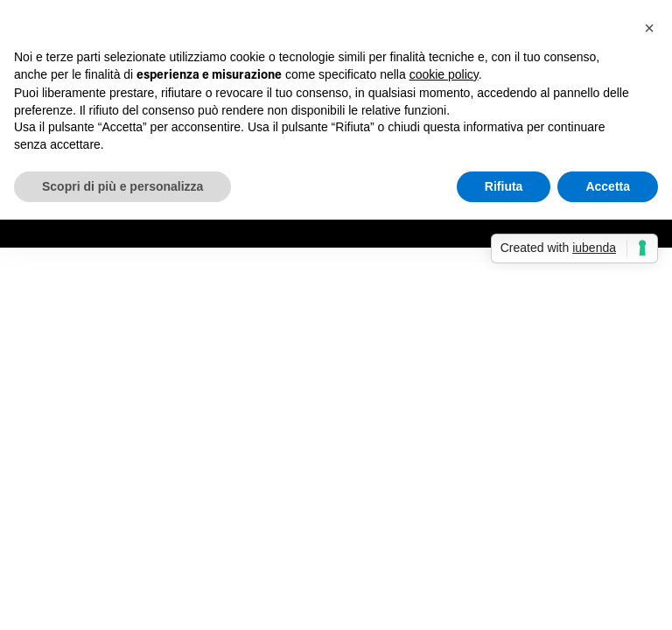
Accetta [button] (608, 186)
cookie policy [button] (444, 74)
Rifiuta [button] (504, 186)
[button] (649, 28)
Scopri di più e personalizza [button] (122, 186)
